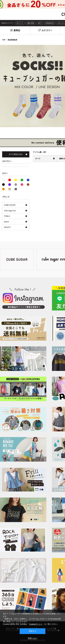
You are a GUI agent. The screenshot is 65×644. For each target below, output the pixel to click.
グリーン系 (22, 180)
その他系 (16, 189)
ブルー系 (28, 180)
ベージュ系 (10, 189)
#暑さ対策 (31, 23)
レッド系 (10, 180)
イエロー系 (16, 180)
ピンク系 (22, 185)
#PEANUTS (50, 23)
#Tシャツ (20, 23)
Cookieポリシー (36, 624)
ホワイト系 (5, 180)
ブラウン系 (28, 185)
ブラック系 (3, 185)
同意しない (33, 638)
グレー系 (16, 185)
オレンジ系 (3, 189)
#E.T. (40, 23)
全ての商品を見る (16, 154)
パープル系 (10, 185)
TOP (4, 40)
